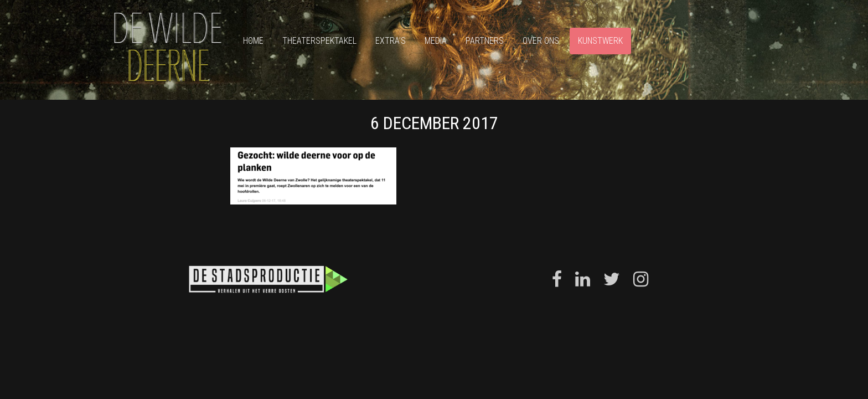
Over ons (541, 41)
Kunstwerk (600, 41)
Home (253, 41)
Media (436, 41)
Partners (485, 41)
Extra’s (391, 41)
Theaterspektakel (319, 41)
